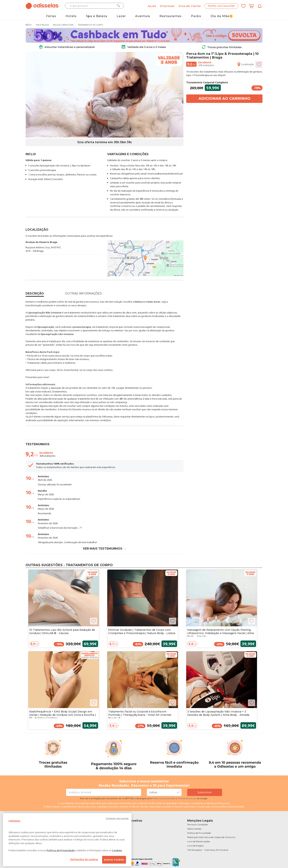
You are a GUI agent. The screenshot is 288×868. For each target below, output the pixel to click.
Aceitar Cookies (114, 860)
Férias (51, 16)
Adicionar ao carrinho (224, 98)
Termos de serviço (187, 798)
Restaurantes (171, 16)
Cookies (117, 850)
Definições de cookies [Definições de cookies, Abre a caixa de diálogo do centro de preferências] (84, 859)
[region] (67, 840)
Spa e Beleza (97, 16)
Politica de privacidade (164, 798)
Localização (245, 64)
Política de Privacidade (61, 850)
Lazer (121, 16)
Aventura (143, 16)
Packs (196, 16)
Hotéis (71, 16)
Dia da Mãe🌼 (222, 16)
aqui (208, 807)
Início (29, 25)
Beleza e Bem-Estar (63, 25)
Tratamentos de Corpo (90, 25)
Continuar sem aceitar (117, 818)
